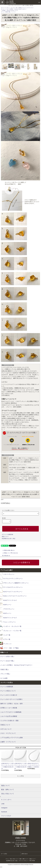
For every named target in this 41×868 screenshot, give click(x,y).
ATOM (33, 861)
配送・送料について (24, 859)
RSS (30, 861)
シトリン (14, 12)
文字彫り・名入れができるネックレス (10, 11)
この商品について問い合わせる (9, 553)
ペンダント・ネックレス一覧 (11, 8)
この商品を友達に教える (7, 550)
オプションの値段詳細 (7, 534)
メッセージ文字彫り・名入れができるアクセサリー (16, 9)
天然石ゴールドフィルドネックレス (26, 8)
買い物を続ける (5, 556)
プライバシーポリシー (23, 861)
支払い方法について (14, 859)
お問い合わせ (24, 854)
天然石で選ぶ (8, 12)
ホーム (3, 8)
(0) (38, 2)
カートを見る (4, 854)
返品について (5, 537)
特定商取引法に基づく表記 (9, 539)
